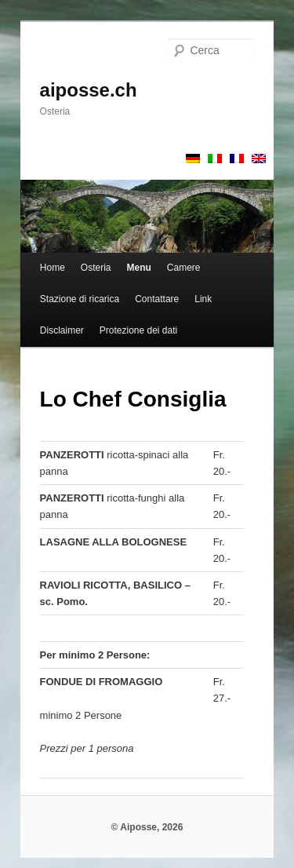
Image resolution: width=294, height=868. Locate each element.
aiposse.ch (89, 90)
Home (53, 268)
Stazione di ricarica (80, 299)
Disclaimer (62, 330)
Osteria (96, 268)
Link (203, 299)
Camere (184, 268)
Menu (139, 268)
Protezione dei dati (138, 330)
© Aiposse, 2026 (147, 827)
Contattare (157, 299)
